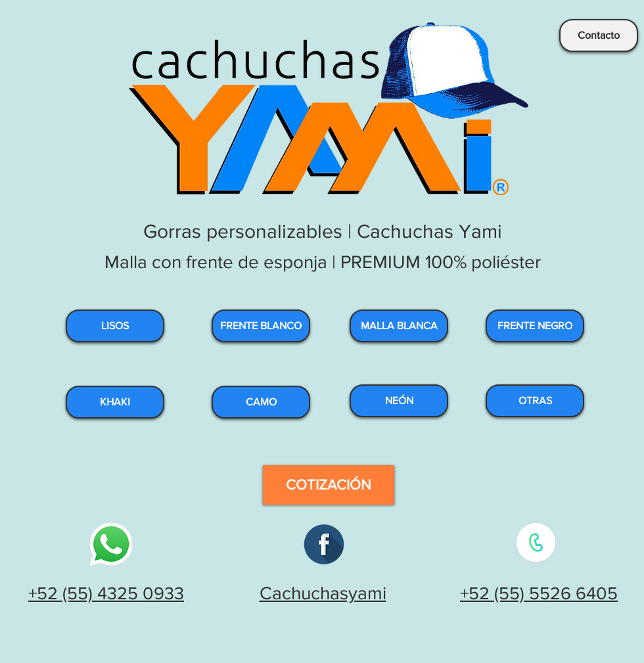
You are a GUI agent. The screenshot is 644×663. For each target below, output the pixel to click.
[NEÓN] (399, 401)
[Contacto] (599, 35)
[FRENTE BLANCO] (261, 326)
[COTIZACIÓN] (329, 485)
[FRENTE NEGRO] (535, 326)
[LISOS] (115, 326)
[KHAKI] (115, 402)
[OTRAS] (535, 401)
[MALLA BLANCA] (399, 326)
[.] (47, 650)
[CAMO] (261, 402)
